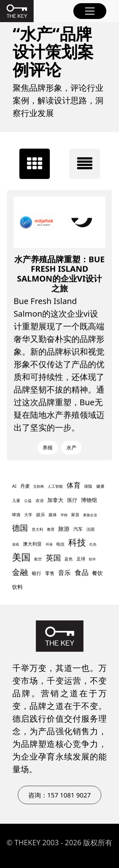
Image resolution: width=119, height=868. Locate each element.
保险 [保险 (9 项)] (88, 486)
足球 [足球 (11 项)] (81, 559)
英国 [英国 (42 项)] (53, 558)
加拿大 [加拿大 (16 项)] (55, 500)
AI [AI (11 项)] (14, 486)
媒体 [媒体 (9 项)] (53, 515)
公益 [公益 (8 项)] (28, 501)
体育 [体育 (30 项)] (74, 485)
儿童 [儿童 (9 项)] (16, 501)
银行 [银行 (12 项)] (36, 573)
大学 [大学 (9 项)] (28, 515)
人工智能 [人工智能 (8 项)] (55, 486)
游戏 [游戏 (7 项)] (16, 545)
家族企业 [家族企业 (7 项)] (90, 515)
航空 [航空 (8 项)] (38, 559)
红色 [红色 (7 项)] (93, 545)
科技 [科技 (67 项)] (77, 542)
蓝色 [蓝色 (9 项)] (69, 559)
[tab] (35, 164)
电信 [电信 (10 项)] (60, 544)
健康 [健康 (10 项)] (100, 486)
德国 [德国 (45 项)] (20, 528)
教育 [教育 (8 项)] (51, 529)
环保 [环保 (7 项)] (49, 545)
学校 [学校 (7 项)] (64, 515)
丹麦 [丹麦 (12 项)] (25, 486)
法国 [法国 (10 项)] (90, 529)
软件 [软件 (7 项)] (92, 559)
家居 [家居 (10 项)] (75, 515)
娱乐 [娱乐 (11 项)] (41, 515)
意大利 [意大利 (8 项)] (37, 529)
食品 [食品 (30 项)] (82, 573)
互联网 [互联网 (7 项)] (39, 487)
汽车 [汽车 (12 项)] (78, 529)
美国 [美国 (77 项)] (21, 557)
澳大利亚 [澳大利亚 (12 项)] (32, 544)
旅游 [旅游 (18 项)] (64, 529)
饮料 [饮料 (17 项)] (17, 587)
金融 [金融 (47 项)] (20, 572)
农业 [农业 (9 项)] (40, 501)
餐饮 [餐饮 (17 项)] (97, 573)
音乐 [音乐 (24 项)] (64, 573)
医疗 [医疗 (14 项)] (72, 500)
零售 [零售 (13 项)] (50, 573)
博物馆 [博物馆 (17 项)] (89, 500)
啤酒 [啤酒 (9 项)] (16, 515)
